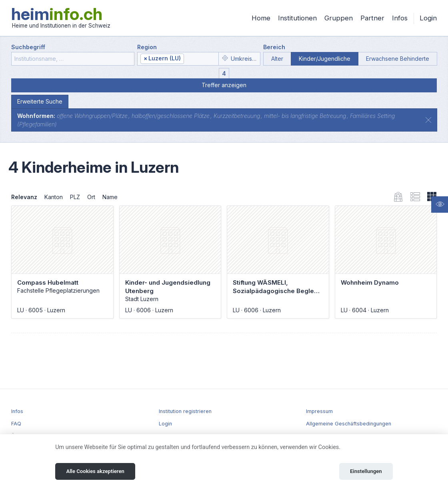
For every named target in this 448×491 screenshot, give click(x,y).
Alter (277, 59)
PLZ (75, 197)
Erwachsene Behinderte (398, 59)
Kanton (54, 197)
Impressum (319, 411)
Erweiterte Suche (40, 101)
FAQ (16, 424)
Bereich (274, 47)
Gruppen (339, 18)
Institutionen (297, 18)
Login (428, 18)
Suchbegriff (28, 47)
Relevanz (24, 197)
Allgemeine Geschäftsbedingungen (349, 424)
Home (261, 18)
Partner (372, 18)
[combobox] (178, 59)
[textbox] (201, 59)
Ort (91, 197)
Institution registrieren (185, 411)
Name (110, 197)
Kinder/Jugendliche (325, 59)
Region (147, 47)
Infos (400, 18)
